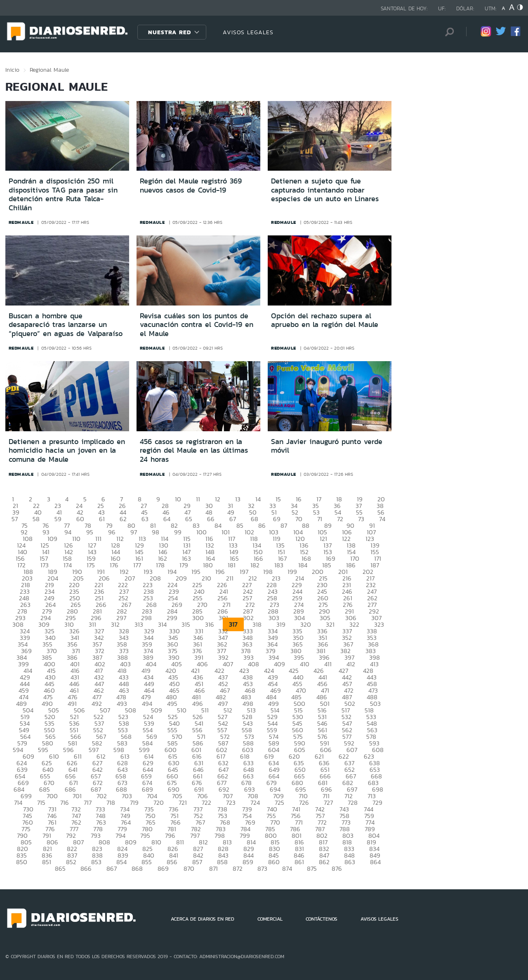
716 (65, 803)
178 (160, 565)
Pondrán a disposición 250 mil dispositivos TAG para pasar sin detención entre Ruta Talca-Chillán (63, 194)
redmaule (21, 222)
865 (60, 868)
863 (350, 862)
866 (86, 868)
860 (274, 862)
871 (213, 868)
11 (198, 499)
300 (198, 618)
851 (47, 862)
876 (337, 868)
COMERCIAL (270, 919)
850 (22, 862)
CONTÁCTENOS (322, 919)
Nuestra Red (170, 32)
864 (375, 862)
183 (279, 565)
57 (15, 519)
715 (41, 803)
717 (88, 803)
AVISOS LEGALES (248, 32)
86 (262, 525)
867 (112, 868)
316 (210, 624)
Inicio (12, 70)
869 (163, 868)
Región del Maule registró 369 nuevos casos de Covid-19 (191, 186)
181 (232, 565)
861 (299, 862)
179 (184, 565)
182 (255, 565)
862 (324, 862)
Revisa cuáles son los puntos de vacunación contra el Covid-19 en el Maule (197, 325)
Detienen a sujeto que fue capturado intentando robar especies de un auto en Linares (325, 190)
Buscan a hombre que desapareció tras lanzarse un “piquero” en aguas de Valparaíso (66, 325)
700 (52, 796)
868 (137, 868)
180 (208, 565)
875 (312, 868)
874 (287, 868)
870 (189, 868)
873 (262, 868)
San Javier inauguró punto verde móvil (327, 446)
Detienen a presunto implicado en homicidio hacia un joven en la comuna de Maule (67, 450)
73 (361, 519)
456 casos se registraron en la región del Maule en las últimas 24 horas (194, 450)
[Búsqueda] (448, 32)
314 (162, 624)
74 (382, 519)
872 (238, 868)
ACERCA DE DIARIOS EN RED (203, 919)
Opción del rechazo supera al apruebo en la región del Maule (325, 320)
